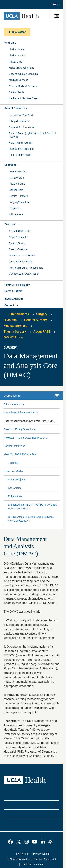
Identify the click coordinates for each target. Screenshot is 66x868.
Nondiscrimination (20, 859)
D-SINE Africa (13, 337)
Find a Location (18, 56)
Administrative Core (15, 404)
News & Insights (18, 237)
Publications (15, 496)
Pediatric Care (17, 184)
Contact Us (11, 305)
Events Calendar (18, 249)
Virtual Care (16, 62)
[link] (10, 842)
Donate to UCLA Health (22, 256)
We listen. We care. (33, 864)
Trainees (13, 463)
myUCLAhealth (14, 299)
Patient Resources (16, 108)
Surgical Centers (18, 196)
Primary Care (16, 178)
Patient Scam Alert (19, 155)
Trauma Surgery (15, 332)
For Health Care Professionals (26, 268)
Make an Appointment (21, 68)
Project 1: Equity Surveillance (20, 429)
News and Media (13, 471)
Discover (10, 224)
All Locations (16, 214)
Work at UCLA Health (21, 262)
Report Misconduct (45, 859)
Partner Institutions (14, 446)
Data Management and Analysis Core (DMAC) (30, 421)
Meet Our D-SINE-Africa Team (21, 454)
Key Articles (15, 488)
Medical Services (19, 80)
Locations (10, 165)
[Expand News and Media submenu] (41, 471)
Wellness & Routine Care (23, 98)
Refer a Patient (13, 291)
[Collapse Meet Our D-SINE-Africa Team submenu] (59, 455)
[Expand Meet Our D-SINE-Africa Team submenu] (48, 455)
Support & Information (21, 127)
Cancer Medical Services (23, 86)
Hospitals (14, 208)
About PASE (42, 332)
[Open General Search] (54, 4)
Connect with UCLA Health (24, 274)
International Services (21, 149)
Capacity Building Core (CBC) (21, 413)
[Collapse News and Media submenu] (59, 471)
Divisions (10, 320)
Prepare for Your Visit (21, 115)
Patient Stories (17, 243)
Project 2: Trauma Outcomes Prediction (26, 438)
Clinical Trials (16, 92)
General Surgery (35, 320)
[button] (32, 285)
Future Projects (17, 480)
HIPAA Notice (21, 854)
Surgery (42, 314)
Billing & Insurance (19, 121)
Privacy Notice (41, 854)
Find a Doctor (16, 50)
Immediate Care (18, 172)
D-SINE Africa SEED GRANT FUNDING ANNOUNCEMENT (31, 519)
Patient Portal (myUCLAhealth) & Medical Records (32, 135)
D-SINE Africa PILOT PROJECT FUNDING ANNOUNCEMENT (33, 507)
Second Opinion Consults (23, 74)
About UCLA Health (20, 231)
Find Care (10, 43)
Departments (20, 314)
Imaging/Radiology (19, 202)
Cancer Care (16, 190)
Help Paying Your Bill (21, 143)
